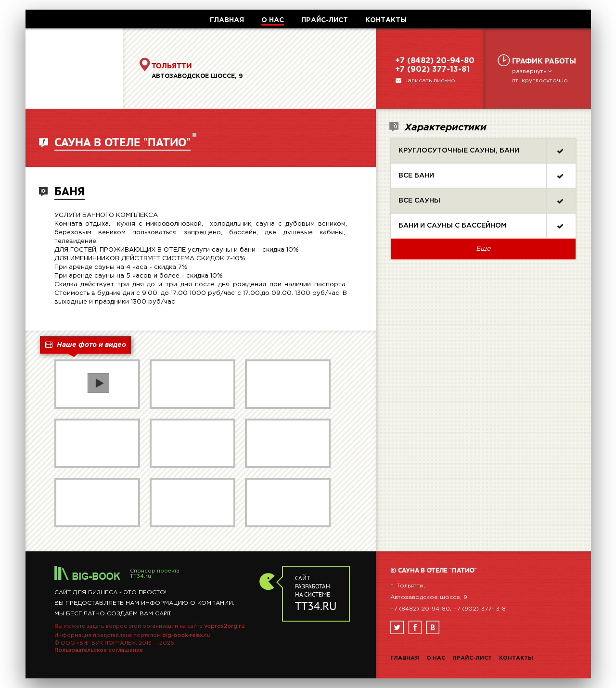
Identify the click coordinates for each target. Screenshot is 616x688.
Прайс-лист (472, 658)
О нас (436, 658)
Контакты (516, 658)
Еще (483, 249)
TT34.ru (141, 576)
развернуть (533, 71)
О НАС (273, 20)
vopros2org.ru (224, 626)
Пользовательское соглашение (99, 650)
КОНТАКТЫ (386, 20)
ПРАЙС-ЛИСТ (325, 20)
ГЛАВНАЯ (227, 20)
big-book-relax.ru (186, 636)
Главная (405, 658)
